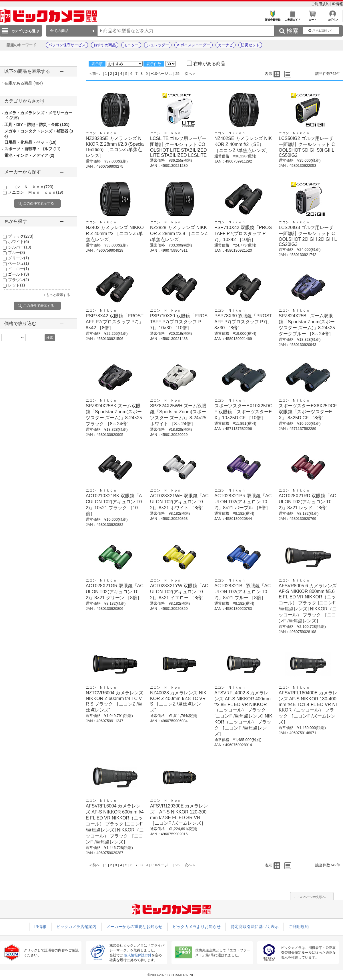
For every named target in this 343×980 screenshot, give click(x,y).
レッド (16, 285)
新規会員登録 (273, 18)
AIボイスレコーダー (194, 45)
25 (178, 74)
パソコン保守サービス (67, 45)
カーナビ (226, 45)
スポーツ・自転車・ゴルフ (32, 149)
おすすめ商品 (105, 45)
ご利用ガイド (293, 18)
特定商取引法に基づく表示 (255, 927)
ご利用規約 (321, 4)
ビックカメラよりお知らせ (197, 927)
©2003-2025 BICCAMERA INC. (171, 975)
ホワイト (18, 242)
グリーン (18, 258)
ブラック (21, 236)
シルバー (20, 247)
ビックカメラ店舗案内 (76, 927)
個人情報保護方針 (138, 955)
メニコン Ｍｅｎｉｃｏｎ (36, 192)
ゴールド (18, 274)
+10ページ (159, 74)
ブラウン (18, 280)
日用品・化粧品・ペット (30, 142)
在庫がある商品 (24, 83)
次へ (188, 74)
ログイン (333, 18)
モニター (131, 45)
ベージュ (18, 263)
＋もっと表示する (56, 295)
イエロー (18, 269)
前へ (96, 74)
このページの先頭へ (311, 897)
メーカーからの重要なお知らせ (134, 927)
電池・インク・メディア (29, 155)
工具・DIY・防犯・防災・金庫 (37, 125)
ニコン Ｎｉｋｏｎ (31, 187)
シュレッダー (158, 45)
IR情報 (337, 4)
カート (313, 18)
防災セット (250, 45)
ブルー (16, 252)
